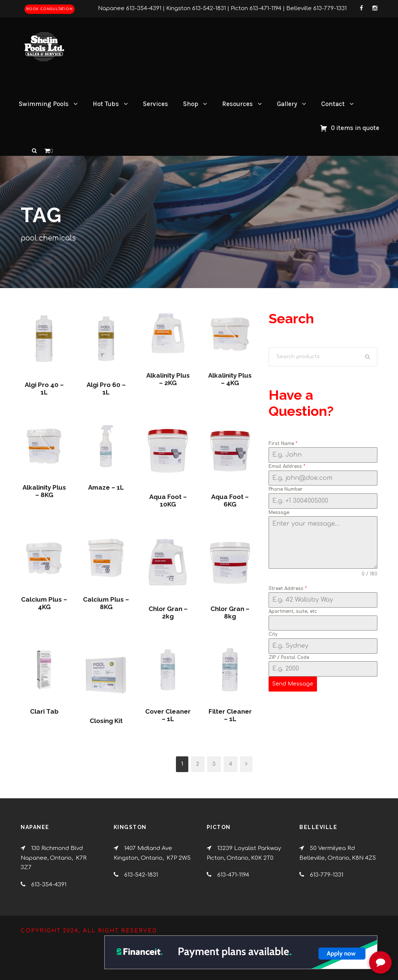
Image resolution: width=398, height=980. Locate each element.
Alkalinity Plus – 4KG (230, 379)
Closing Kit (106, 721)
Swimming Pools (44, 104)
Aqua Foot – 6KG (230, 500)
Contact (333, 104)
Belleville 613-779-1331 (316, 8)
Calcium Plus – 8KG (106, 603)
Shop (191, 104)
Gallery (287, 104)
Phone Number (286, 489)
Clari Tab (44, 711)
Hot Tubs (106, 104)
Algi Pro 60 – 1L (106, 388)
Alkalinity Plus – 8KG (44, 491)
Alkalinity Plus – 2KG (168, 379)
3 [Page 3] (214, 764)
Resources (237, 104)
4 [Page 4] (231, 764)
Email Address (287, 466)
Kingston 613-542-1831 (196, 8)
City (273, 634)
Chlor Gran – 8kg (230, 612)
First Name (283, 444)
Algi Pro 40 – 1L (44, 388)
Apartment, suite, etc (293, 611)
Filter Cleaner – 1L (230, 715)
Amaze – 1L (106, 487)
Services (155, 104)
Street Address (288, 589)
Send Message (293, 684)
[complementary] (344, 939)
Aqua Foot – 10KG (168, 500)
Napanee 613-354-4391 (130, 8)
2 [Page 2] (198, 764)
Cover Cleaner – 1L (168, 715)
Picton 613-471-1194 (256, 8)
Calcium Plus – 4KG (44, 603)
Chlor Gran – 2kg (168, 612)
